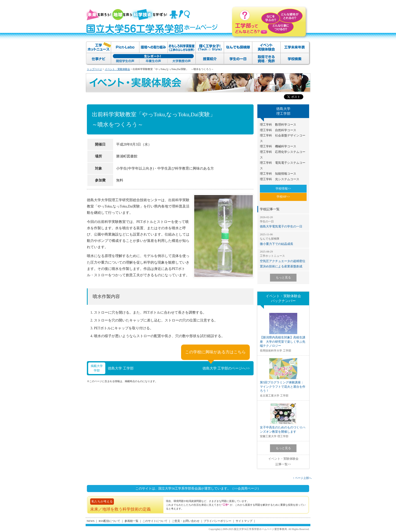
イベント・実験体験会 (117, 69)
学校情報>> (283, 189)
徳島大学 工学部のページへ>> (226, 368)
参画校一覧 (131, 521)
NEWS (91, 521)
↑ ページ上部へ (302, 478)
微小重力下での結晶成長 (283, 239)
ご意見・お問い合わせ (186, 521)
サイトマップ (244, 521)
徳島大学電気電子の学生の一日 (283, 222)
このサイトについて (155, 521)
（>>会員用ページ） (246, 488)
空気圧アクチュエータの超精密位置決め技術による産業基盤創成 (283, 259)
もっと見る (283, 277)
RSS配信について (110, 521)
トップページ (94, 69)
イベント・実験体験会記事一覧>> (283, 461)
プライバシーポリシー (217, 521)
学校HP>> (283, 197)
